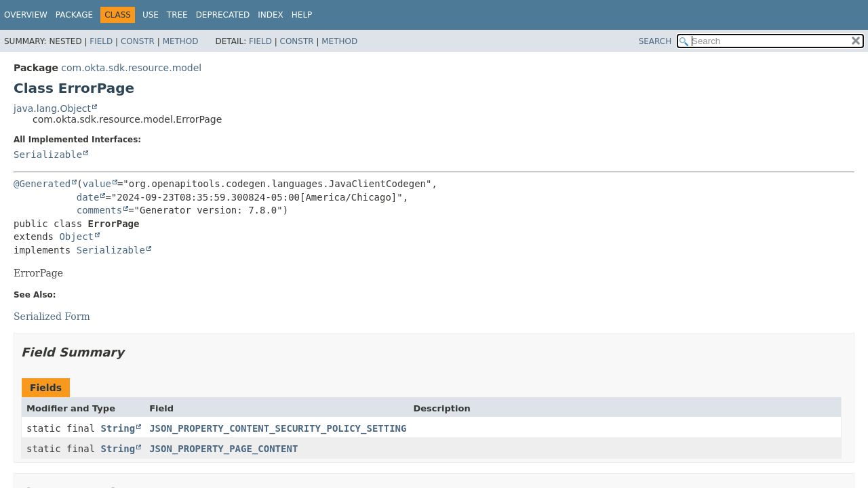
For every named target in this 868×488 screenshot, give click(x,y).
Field (101, 41)
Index (271, 15)
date (88, 197)
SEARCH (655, 41)
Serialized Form (52, 317)
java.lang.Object (52, 108)
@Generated (42, 184)
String (118, 428)
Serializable (48, 155)
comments (99, 210)
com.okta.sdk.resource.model (131, 68)
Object (76, 237)
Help (302, 15)
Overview (26, 15)
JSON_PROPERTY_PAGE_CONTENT (223, 449)
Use (151, 15)
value (97, 184)
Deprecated (223, 15)
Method (181, 41)
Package (74, 15)
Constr (138, 41)
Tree (177, 15)
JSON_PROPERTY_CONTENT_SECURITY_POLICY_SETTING (278, 428)
